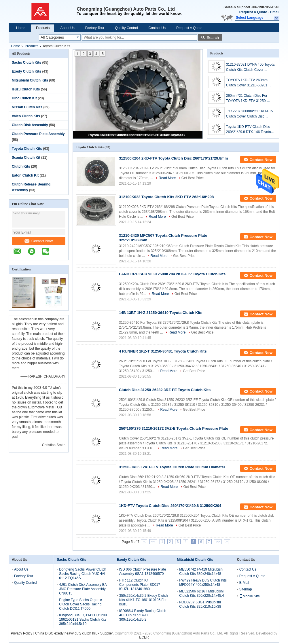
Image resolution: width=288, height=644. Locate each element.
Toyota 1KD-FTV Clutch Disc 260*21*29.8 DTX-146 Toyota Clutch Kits (138, 135)
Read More (167, 178)
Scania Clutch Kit (26, 158)
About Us (67, 28)
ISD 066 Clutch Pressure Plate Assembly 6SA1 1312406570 (143, 572)
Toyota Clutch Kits (27, 149)
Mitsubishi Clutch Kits (30, 80)
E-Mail (244, 583)
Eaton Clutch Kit (25, 175)
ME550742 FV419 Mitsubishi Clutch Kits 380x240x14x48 (201, 572)
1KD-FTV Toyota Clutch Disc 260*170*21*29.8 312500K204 (170, 506)
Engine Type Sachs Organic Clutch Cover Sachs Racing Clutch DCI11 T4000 (80, 604)
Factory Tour (95, 28)
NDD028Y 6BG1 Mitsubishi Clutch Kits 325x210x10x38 (200, 604)
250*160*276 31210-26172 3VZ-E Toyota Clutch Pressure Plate (174, 428)
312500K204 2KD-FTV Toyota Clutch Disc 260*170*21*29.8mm (173, 158)
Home (21, 28)
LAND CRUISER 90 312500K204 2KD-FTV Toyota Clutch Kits (172, 274)
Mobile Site (250, 596)
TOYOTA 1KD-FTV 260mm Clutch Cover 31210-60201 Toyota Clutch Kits (247, 83)
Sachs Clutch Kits (26, 62)
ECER (144, 637)
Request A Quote (253, 12)
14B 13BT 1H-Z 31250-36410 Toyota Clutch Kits (161, 313)
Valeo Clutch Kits (26, 116)
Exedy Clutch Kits (26, 71)
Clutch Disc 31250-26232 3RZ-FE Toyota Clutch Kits (165, 390)
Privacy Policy (21, 633)
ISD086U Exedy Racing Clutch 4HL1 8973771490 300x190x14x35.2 (143, 615)
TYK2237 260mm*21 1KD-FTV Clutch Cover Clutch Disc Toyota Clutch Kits (250, 114)
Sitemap (246, 589)
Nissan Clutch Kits (27, 107)
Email (275, 12)
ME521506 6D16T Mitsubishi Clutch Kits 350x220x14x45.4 (201, 593)
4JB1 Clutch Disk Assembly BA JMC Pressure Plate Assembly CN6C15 (83, 589)
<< (153, 542)
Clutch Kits (21, 166)
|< (144, 542)
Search (213, 38)
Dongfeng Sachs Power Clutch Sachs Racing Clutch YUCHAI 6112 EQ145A (83, 574)
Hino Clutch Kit (24, 98)
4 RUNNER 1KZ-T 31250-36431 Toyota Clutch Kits (163, 351)
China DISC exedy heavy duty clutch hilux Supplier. (75, 633)
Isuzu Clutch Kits (26, 89)
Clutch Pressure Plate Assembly (38, 134)
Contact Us (157, 28)
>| (227, 542)
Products (43, 28)
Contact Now (39, 241)
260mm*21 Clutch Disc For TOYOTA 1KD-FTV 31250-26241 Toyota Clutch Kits (247, 99)
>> (218, 542)
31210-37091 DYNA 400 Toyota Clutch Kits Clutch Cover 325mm (250, 67)
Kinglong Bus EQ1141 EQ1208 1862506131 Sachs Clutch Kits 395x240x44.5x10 (83, 620)
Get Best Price (193, 178)
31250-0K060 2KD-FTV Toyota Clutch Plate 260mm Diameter (172, 467)
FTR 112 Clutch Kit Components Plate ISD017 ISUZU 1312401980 (140, 585)
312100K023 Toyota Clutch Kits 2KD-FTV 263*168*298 (166, 197)
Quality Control (126, 28)
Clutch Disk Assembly (30, 125)
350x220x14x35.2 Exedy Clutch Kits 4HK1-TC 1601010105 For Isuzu (144, 600)
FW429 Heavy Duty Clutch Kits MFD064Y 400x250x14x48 (203, 583)
